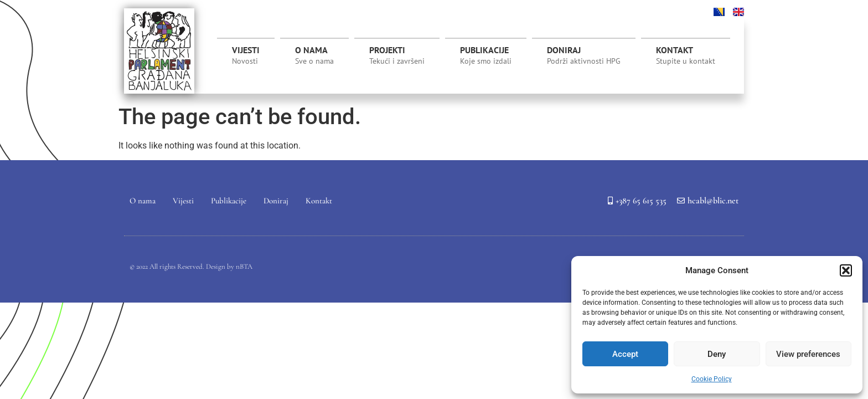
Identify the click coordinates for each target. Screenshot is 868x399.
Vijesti (246, 55)
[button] (846, 270)
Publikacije (486, 55)
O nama (314, 55)
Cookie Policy (712, 379)
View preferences (808, 354)
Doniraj (584, 55)
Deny (717, 354)
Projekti (397, 58)
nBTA (244, 267)
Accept (625, 354)
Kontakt (686, 55)
